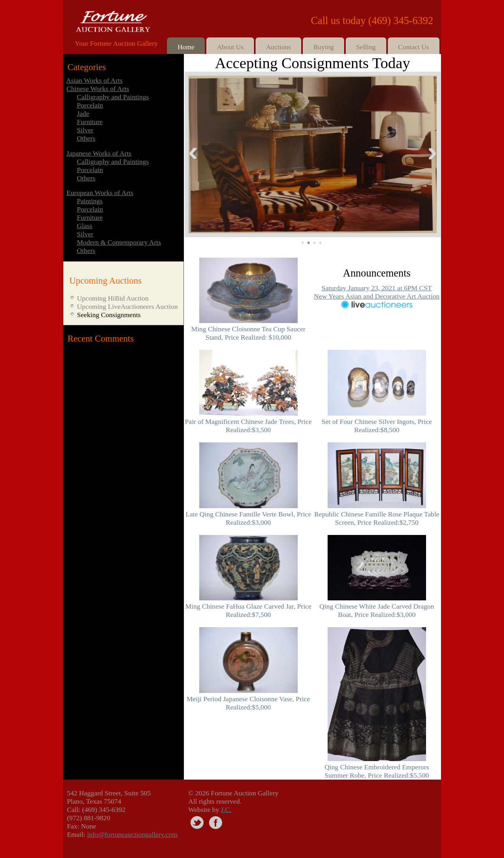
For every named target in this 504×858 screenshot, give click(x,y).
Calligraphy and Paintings (113, 97)
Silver (85, 130)
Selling (366, 47)
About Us (230, 47)
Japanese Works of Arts (99, 153)
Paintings (90, 201)
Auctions (278, 47)
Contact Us (414, 47)
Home (186, 47)
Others (86, 138)
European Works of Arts (100, 193)
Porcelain (90, 105)
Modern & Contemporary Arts (119, 242)
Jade (83, 113)
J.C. (226, 810)
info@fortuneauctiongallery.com (132, 834)
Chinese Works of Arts (98, 89)
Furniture (90, 122)
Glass (84, 226)
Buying (324, 47)
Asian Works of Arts (94, 80)
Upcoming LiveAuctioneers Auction (127, 306)
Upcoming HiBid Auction (113, 298)
